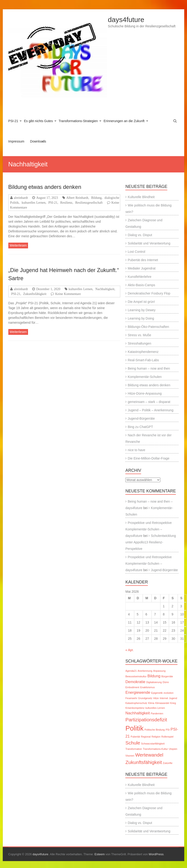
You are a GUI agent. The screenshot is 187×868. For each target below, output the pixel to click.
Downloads (38, 141)
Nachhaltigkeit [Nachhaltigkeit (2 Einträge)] (138, 713)
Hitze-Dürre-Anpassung (145, 393)
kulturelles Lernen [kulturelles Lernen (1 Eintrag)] (155, 708)
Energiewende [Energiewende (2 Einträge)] (138, 692)
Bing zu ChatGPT (140, 427)
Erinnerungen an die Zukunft (124, 121)
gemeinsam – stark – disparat (149, 402)
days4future (126, 20)
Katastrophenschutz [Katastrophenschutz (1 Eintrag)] (136, 703)
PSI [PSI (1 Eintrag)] (168, 730)
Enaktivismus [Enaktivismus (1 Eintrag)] (147, 687)
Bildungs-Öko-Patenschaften (148, 327)
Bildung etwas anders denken (45, 187)
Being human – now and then (149, 368)
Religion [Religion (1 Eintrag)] (156, 737)
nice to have (136, 450)
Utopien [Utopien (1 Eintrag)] (173, 749)
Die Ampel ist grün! (141, 302)
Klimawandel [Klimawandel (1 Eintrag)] (162, 703)
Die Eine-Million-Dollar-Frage (149, 458)
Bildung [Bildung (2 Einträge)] (154, 676)
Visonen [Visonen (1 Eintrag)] (130, 756)
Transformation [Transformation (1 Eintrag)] (134, 749)
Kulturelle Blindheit (141, 197)
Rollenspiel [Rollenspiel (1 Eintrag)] (167, 737)
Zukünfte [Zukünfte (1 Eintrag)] (168, 763)
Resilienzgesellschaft (89, 203)
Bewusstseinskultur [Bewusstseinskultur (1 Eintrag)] (136, 676)
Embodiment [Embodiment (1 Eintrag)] (132, 687)
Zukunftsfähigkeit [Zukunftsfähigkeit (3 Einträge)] (144, 762)
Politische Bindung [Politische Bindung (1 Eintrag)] (155, 730)
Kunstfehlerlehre (139, 277)
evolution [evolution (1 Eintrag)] (169, 693)
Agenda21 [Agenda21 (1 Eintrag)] (131, 671)
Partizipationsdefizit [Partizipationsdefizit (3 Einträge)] (146, 720)
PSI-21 (13, 121)
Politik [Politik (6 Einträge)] (134, 728)
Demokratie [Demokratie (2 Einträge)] (135, 682)
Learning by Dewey (142, 310)
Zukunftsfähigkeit (35, 294)
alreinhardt (21, 198)
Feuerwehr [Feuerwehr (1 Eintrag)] (131, 698)
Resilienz (66, 203)
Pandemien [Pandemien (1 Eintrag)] (157, 713)
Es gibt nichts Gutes (38, 121)
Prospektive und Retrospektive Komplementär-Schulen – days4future (149, 529)
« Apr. (130, 650)
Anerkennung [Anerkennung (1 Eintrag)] (145, 671)
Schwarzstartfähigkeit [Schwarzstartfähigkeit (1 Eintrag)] (153, 744)
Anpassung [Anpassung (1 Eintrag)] (159, 671)
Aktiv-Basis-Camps (141, 285)
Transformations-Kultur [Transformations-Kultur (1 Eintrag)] (155, 749)
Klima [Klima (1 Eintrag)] (151, 703)
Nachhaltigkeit (105, 289)
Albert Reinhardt (77, 198)
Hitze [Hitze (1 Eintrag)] (156, 698)
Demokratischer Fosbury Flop (149, 293)
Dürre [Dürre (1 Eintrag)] (166, 682)
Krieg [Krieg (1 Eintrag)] (173, 703)
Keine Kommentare (68, 294)
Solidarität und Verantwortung (149, 243)
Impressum (16, 141)
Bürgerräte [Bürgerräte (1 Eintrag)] (167, 676)
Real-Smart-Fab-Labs (143, 360)
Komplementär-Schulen (145, 377)
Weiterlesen (18, 245)
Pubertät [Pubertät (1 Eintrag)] (135, 737)
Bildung (96, 198)
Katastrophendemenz (143, 352)
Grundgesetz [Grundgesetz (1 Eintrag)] (145, 698)
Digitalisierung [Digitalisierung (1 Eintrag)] (154, 682)
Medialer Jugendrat (142, 268)
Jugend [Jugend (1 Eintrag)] (173, 698)
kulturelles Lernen (33, 203)
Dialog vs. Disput (140, 235)
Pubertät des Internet (143, 260)
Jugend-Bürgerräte (141, 418)
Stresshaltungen (139, 343)
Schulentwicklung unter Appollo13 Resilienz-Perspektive (151, 542)
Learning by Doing (141, 318)
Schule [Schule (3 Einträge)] (133, 743)
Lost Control (136, 252)
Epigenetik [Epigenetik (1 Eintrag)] (157, 693)
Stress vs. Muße (139, 335)
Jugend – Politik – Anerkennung (151, 410)
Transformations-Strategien (78, 121)
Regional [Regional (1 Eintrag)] (146, 737)
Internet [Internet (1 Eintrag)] (164, 698)
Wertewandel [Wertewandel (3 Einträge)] (149, 755)
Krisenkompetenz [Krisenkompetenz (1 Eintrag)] (135, 708)
